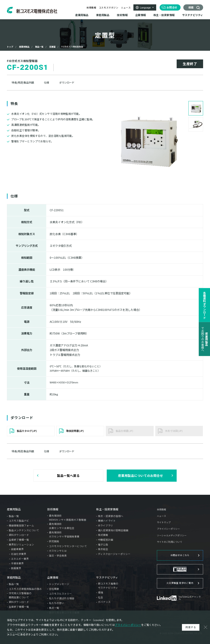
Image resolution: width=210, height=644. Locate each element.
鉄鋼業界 (16, 568)
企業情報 (53, 577)
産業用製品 (24, 47)
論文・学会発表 (58, 555)
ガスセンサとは (58, 551)
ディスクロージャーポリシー (114, 554)
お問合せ (172, 7)
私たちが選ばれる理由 (62, 598)
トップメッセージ (59, 584)
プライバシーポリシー (168, 529)
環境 (101, 592)
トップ (10, 47)
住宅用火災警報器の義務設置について (20, 595)
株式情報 (103, 535)
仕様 (46, 83)
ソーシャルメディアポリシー (172, 536)
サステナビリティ (107, 577)
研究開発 (54, 541)
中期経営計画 (106, 540)
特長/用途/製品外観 (23, 83)
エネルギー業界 (20, 559)
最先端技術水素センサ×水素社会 (62, 526)
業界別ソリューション (21, 544)
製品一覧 (39, 47)
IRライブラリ (105, 525)
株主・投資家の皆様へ (111, 516)
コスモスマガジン (109, 8)
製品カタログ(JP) (27, 431)
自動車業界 (17, 549)
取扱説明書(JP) (75, 431)
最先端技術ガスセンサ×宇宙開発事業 (64, 534)
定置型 (52, 47)
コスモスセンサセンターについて (68, 546)
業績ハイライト (107, 521)
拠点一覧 (54, 608)
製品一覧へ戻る (68, 475)
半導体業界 (17, 563)
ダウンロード (67, 83)
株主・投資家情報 (107, 509)
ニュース (126, 8)
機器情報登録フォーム (21, 525)
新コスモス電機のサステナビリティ (108, 586)
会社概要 (54, 589)
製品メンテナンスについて (24, 530)
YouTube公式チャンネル (190, 598)
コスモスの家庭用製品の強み (25, 589)
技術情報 (53, 509)
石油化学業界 (19, 554)
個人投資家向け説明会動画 (113, 530)
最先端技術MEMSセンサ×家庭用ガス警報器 (68, 518)
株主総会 (103, 549)
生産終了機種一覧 (19, 540)
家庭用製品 (14, 577)
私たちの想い (57, 603)
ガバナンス (104, 602)
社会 (101, 597)
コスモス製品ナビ (19, 521)
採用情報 (91, 8)
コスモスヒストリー (60, 594)
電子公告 (103, 544)
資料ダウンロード (19, 535)
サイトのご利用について (170, 542)
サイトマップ (164, 523)
